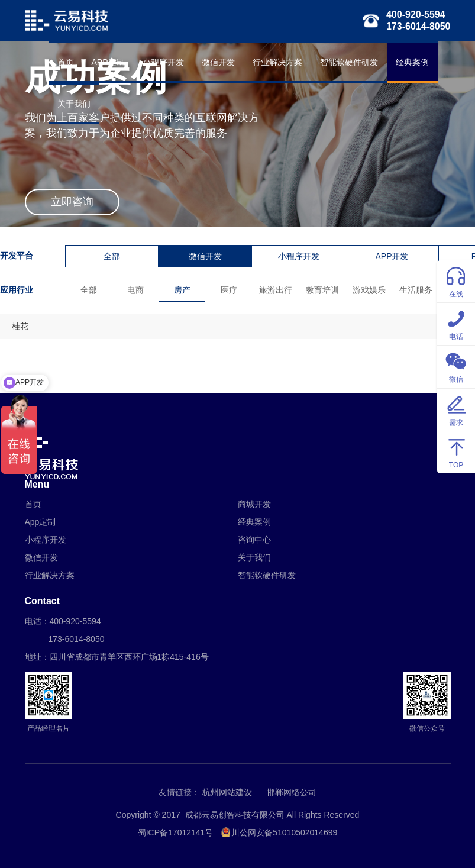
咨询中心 (254, 540)
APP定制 (108, 62)
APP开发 (392, 256)
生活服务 (416, 290)
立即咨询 (72, 202)
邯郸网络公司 (292, 792)
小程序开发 (163, 62)
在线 (456, 281)
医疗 (229, 290)
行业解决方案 (277, 62)
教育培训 (322, 290)
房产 (182, 290)
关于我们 (74, 104)
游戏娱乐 (369, 290)
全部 (112, 256)
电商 (135, 290)
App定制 (41, 522)
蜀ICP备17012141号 (176, 832)
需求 (456, 409)
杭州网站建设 (227, 792)
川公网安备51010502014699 (284, 832)
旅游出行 (276, 290)
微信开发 (218, 62)
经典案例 (412, 62)
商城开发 (254, 504)
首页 (66, 62)
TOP (456, 452)
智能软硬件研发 (349, 62)
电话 (456, 323)
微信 (456, 366)
